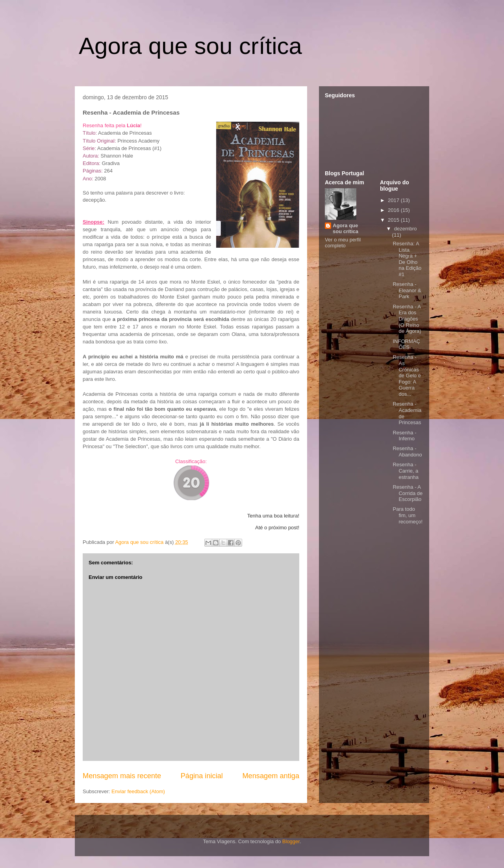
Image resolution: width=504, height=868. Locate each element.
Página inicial (202, 776)
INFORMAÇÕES (406, 344)
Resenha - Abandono (407, 452)
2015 (394, 220)
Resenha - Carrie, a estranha (406, 471)
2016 (394, 210)
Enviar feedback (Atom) (138, 791)
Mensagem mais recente (122, 776)
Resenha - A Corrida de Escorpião (408, 493)
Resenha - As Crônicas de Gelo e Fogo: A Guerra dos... (407, 376)
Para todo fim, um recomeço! (408, 515)
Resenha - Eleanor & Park (407, 290)
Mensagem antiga (271, 776)
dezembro (406, 229)
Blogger (291, 841)
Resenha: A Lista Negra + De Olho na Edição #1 (407, 259)
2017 (394, 200)
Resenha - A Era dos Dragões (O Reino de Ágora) (407, 319)
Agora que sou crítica (190, 46)
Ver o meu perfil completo (343, 243)
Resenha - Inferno (404, 436)
